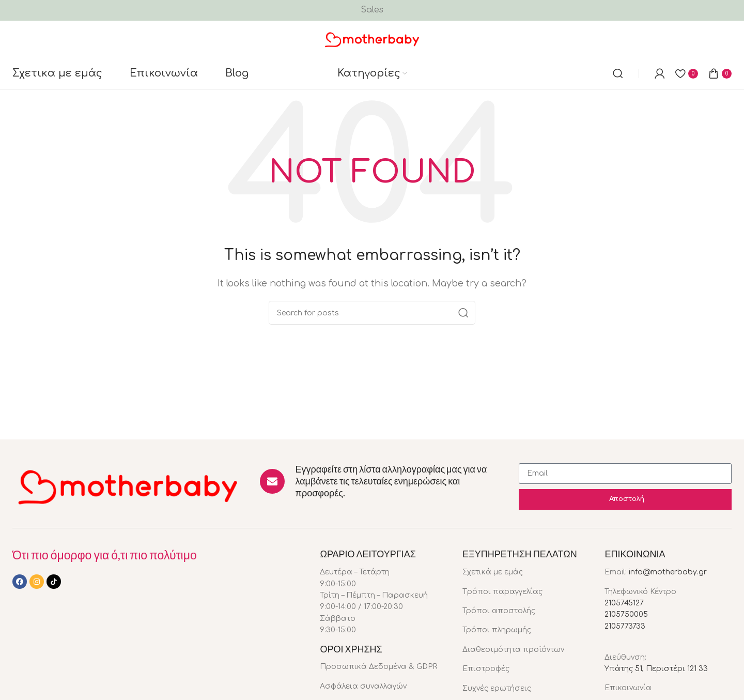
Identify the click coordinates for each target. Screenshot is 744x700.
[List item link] (383, 667)
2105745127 (624, 603)
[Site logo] (372, 39)
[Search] (618, 73)
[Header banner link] (372, 10)
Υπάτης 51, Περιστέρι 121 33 (656, 669)
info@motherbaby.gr (668, 572)
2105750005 (626, 614)
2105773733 (625, 626)
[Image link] (128, 486)
